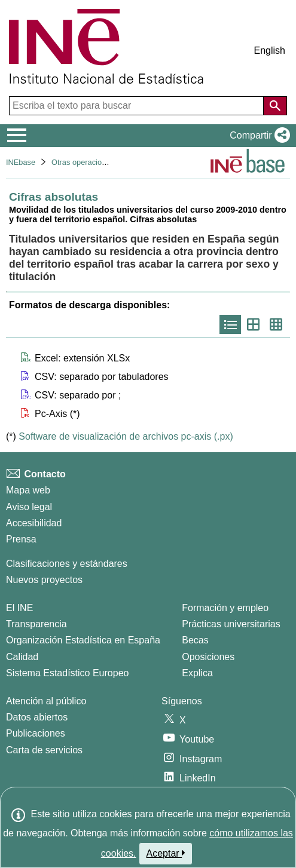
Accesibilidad (34, 523)
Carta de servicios (44, 750)
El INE (19, 608)
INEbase (21, 162)
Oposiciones (208, 657)
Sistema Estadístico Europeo (67, 673)
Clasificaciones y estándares (67, 564)
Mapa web (28, 490)
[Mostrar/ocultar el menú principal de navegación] (17, 136)
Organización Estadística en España (83, 640)
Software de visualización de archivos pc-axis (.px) (126, 436)
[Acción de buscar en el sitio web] (275, 106)
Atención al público (46, 701)
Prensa (21, 539)
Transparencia (36, 624)
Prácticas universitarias (231, 624)
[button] (257, 136)
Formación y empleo (225, 608)
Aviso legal (29, 507)
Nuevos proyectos (44, 580)
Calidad (22, 657)
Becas (195, 640)
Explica (197, 673)
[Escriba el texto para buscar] (138, 106)
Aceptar (166, 853)
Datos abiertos (37, 717)
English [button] (270, 50)
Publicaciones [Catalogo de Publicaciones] (36, 733)
